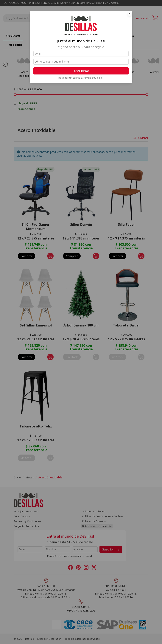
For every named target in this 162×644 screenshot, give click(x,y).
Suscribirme (81, 71)
